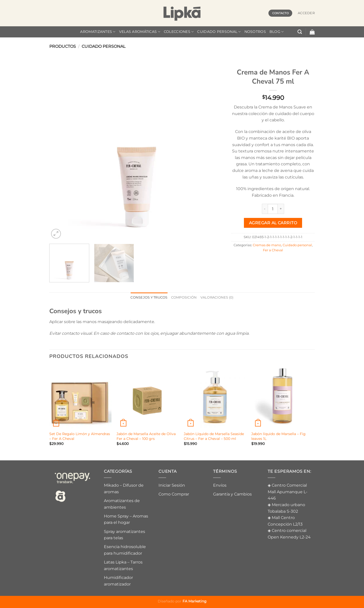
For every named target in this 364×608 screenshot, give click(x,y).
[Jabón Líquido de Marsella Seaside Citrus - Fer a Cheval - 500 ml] (215, 397)
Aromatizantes (98, 32)
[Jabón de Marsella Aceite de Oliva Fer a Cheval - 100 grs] (148, 397)
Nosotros (255, 32)
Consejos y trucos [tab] (149, 297)
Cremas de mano (267, 245)
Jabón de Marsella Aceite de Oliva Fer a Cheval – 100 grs (146, 436)
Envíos (220, 485)
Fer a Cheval (273, 250)
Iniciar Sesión (172, 485)
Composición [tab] (184, 297)
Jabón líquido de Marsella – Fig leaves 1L (278, 436)
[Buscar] (300, 32)
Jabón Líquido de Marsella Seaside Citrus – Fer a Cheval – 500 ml (214, 436)
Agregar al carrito (273, 223)
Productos (63, 46)
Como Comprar (174, 494)
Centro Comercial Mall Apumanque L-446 (288, 492)
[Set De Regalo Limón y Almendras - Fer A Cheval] (81, 397)
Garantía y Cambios (232, 494)
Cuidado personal (219, 32)
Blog (277, 32)
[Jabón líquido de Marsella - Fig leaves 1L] (282, 397)
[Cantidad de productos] (273, 209)
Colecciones (179, 32)
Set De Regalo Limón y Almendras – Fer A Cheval (80, 436)
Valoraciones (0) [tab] (217, 297)
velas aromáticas (140, 32)
